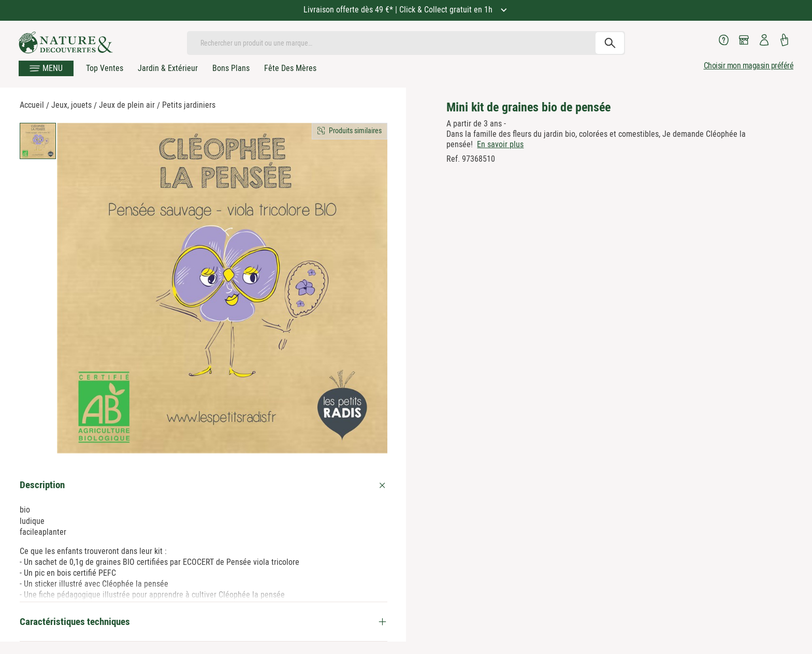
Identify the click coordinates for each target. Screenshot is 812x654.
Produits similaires (355, 131)
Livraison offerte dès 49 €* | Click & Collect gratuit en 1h (399, 10)
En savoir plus (500, 144)
